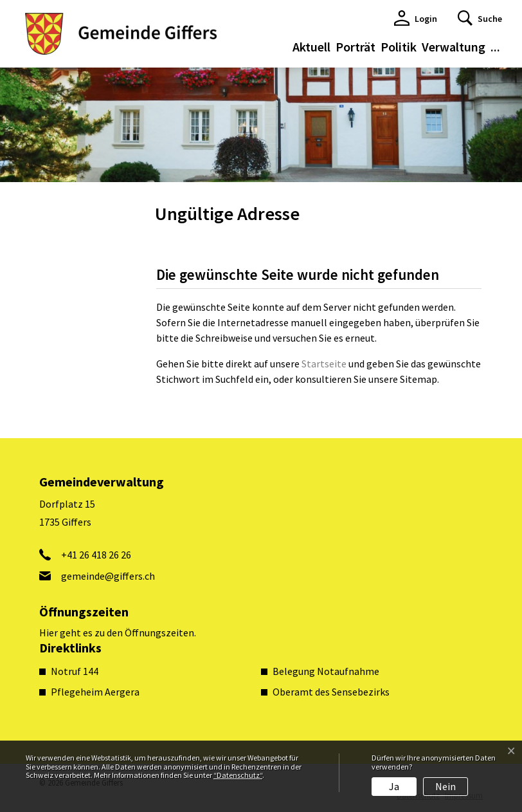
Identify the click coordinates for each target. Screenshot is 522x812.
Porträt (355, 47)
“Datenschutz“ (238, 775)
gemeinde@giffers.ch (108, 576)
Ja (394, 786)
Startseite (324, 364)
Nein (446, 786)
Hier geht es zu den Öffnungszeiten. (118, 632)
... (495, 47)
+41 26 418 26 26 (96, 555)
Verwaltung (454, 47)
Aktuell (311, 47)
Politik (399, 47)
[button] (480, 18)
